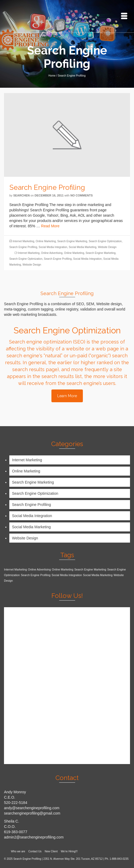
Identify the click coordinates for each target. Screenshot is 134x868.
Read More (50, 226)
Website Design (107, 247)
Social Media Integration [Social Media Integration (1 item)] (67, 575)
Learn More (67, 396)
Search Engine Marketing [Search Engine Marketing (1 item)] (90, 569)
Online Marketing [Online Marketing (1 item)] (63, 569)
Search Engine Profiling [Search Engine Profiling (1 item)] (36, 575)
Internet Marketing (24, 241)
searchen (22, 195)
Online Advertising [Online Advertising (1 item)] (39, 569)
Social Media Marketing (83, 247)
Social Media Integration (53, 247)
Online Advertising (52, 253)
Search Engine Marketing (72, 241)
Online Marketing (46, 241)
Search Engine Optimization (105, 241)
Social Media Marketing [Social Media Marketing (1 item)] (98, 575)
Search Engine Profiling (23, 247)
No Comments (82, 195)
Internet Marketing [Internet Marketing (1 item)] (15, 569)
